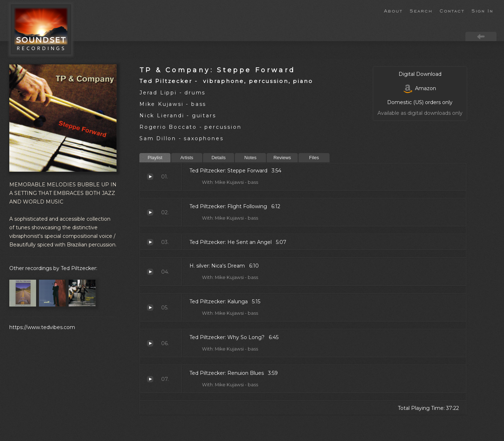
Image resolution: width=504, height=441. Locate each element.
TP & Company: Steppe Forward (218, 70)
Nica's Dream (150, 272)
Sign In (482, 10)
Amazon (420, 88)
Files (314, 158)
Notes (251, 158)
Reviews (282, 158)
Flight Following (150, 212)
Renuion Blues (150, 379)
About (393, 10)
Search (421, 10)
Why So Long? (150, 343)
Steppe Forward (150, 177)
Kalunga (150, 308)
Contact (452, 10)
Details (219, 158)
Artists (187, 158)
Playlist (155, 158)
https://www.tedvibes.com (42, 327)
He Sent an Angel (150, 242)
